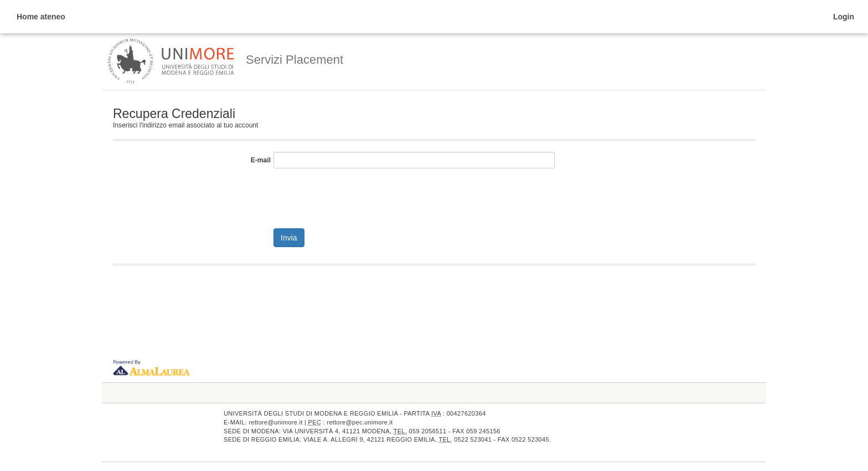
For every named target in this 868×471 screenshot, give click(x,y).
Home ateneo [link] (41, 17)
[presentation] (358, 196)
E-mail (261, 160)
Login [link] (844, 17)
